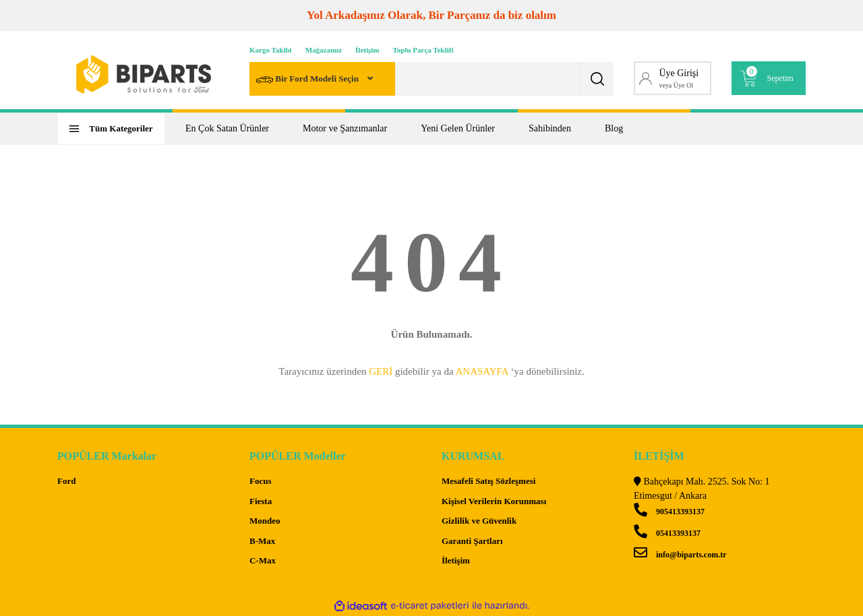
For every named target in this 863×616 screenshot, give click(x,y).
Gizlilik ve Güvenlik (479, 521)
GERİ (381, 371)
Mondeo (265, 521)
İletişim (367, 50)
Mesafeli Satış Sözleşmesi (488, 481)
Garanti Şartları (472, 541)
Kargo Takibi (271, 50)
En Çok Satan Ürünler (227, 128)
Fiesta (261, 501)
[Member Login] (673, 78)
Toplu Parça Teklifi (423, 50)
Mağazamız (324, 50)
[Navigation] (111, 129)
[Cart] (769, 78)
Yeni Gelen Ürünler (458, 128)
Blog (614, 128)
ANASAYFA (481, 371)
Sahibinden (550, 128)
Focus (261, 481)
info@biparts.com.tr (680, 555)
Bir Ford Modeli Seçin (308, 80)
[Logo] (144, 74)
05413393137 (667, 533)
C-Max (263, 560)
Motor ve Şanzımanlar (345, 128)
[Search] (431, 79)
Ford (66, 481)
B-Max (262, 541)
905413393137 (669, 512)
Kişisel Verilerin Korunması (494, 501)
